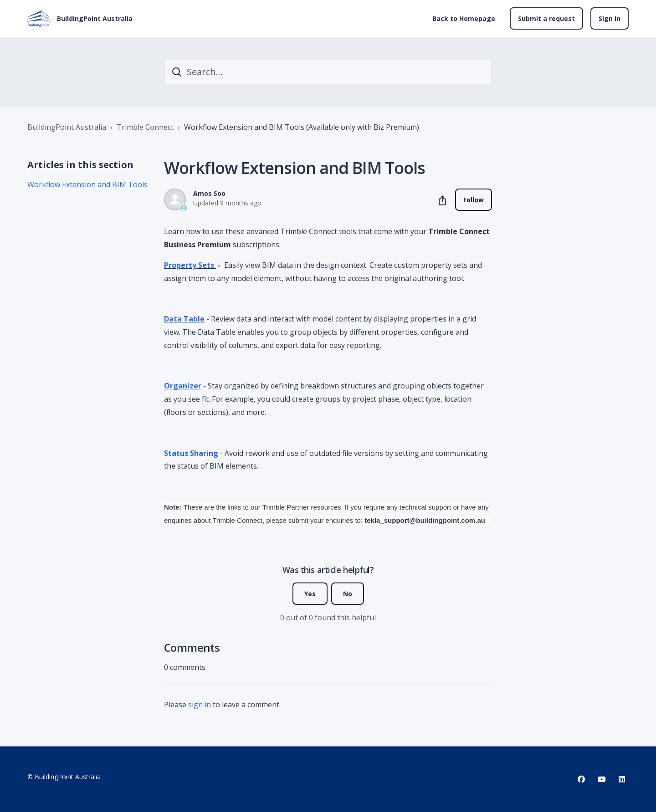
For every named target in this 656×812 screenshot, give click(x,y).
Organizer (183, 386)
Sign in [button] (610, 18)
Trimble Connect (145, 127)
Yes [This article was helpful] (310, 594)
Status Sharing (191, 453)
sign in (200, 705)
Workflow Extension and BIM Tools (87, 184)
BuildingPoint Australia (67, 127)
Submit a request (546, 18)
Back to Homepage (464, 18)
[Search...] (328, 72)
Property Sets (190, 265)
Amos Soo (209, 193)
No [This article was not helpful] (348, 594)
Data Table (184, 319)
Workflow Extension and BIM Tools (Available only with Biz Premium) (302, 127)
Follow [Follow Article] (474, 200)
